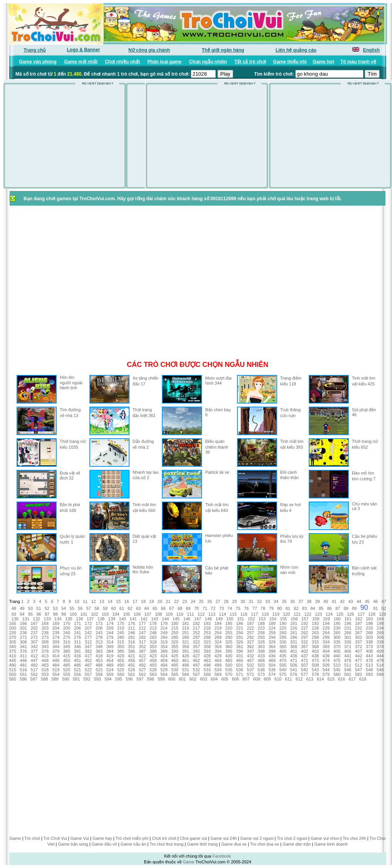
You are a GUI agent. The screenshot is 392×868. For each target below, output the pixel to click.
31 (251, 601)
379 (56, 651)
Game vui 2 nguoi (257, 838)
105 (126, 614)
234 (380, 628)
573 (261, 674)
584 (380, 674)
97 (47, 614)
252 (196, 633)
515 (13, 670)
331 (294, 642)
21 (168, 601)
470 (283, 660)
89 (354, 608)
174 (110, 623)
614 (320, 679)
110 (180, 614)
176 (131, 623)
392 (196, 651)
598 (150, 679)
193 (315, 623)
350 (121, 647)
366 (294, 647)
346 (77, 647)
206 (77, 628)
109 (169, 614)
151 (241, 619)
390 (175, 651)
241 (77, 633)
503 (261, 665)
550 (13, 674)
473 (315, 660)
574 (272, 674)
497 (196, 665)
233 (369, 628)
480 (13, 665)
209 (110, 628)
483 (45, 665)
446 (24, 660)
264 (326, 633)
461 (185, 660)
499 (218, 665)
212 (142, 628)
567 (196, 674)
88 (346, 608)
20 (160, 601)
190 (283, 623)
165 (13, 623)
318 (153, 642)
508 (315, 665)
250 (175, 633)
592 (87, 679)
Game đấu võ (104, 844)
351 (131, 647)
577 (305, 674)
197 (358, 623)
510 (337, 665)
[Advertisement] (72, 139)
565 (175, 674)
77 (255, 608)
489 (110, 665)
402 (305, 651)
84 (313, 608)
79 (271, 608)
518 (45, 670)
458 (153, 660)
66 (163, 608)
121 (297, 614)
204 (56, 628)
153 (262, 619)
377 (34, 651)
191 (294, 623)
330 (283, 642)
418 (99, 656)
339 (380, 642)
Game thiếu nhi (290, 62)
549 (380, 670)
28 (226, 601)
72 (213, 608)
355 (175, 647)
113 (212, 614)
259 (272, 633)
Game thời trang (202, 844)
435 (283, 656)
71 (205, 608)
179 (164, 623)
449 (56, 660)
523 (99, 670)
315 (121, 642)
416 (77, 656)
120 (286, 614)
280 (121, 637)
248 (153, 633)
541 (294, 670)
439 (326, 656)
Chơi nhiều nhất (122, 62)
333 (315, 642)
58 (97, 608)
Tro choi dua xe (265, 844)
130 (15, 619)
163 (369, 619)
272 (34, 637)
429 (218, 656)
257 (251, 633)
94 (22, 614)
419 (110, 656)
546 (348, 670)
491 (131, 665)
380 (67, 651)
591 (76, 679)
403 (315, 651)
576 (294, 674)
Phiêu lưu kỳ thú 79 (292, 539)
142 (144, 619)
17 (135, 601)
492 (142, 665)
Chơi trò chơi (164, 838)
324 (218, 642)
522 (88, 670)
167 (34, 623)
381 (77, 651)
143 (155, 619)
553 (45, 674)
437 (305, 656)
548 (369, 670)
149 (219, 619)
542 (305, 670)
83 (305, 608)
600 (172, 679)
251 (185, 633)
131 (26, 619)
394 (218, 651)
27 (218, 601)
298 (315, 637)
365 (283, 647)
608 (257, 679)
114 (222, 614)
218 (207, 628)
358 (207, 647)
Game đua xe (234, 844)
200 (13, 628)
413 (45, 656)
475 (337, 660)
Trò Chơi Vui (55, 838)
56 (80, 608)
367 (305, 647)
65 (155, 608)
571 (239, 674)
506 (294, 665)
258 (261, 633)
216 (185, 628)
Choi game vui (193, 838)
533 (207, 670)
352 (142, 647)
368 (315, 647)
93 (14, 614)
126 (350, 614)
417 (88, 656)
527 (142, 670)
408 (369, 651)
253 (207, 633)
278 (99, 637)
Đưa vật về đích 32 (70, 475)
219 (218, 628)
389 (164, 651)
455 (121, 660)
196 (348, 623)
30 (243, 601)
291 (239, 637)
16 (127, 601)
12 (93, 601)
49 (22, 608)
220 (229, 628)
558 (99, 674)
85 (321, 608)
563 (153, 674)
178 (153, 623)
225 (283, 628)
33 (268, 601)
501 (239, 665)
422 (142, 656)
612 (299, 679)
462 (196, 660)
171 (77, 623)
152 (251, 619)
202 (34, 628)
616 (342, 679)
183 (207, 623)
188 (261, 623)
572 (251, 674)
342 (34, 647)
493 (153, 665)
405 (337, 651)
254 (218, 633)
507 (305, 665)
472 (305, 660)
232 (358, 628)
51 (39, 608)
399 (272, 651)
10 (77, 601)
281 (131, 637)
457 (142, 660)
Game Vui (80, 838)
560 (121, 674)
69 (188, 608)
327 (251, 642)
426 (185, 656)
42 (342, 601)
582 (358, 674)
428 (207, 656)
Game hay (102, 838)
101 (84, 614)
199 (380, 623)
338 (369, 642)
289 (218, 637)
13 (102, 601)
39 (317, 601)
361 (239, 647)
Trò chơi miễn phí (132, 838)
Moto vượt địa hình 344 (218, 381)
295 (283, 637)
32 (259, 601)
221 (239, 628)
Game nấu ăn (134, 844)
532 (196, 670)
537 (251, 670)
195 (337, 623)
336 (348, 642)
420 (121, 656)
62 (130, 608)
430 (229, 656)
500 (229, 665)
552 (34, 674)
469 (272, 660)
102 (94, 614)
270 (13, 637)
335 (337, 642)
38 (309, 601)
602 (193, 679)
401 (294, 651)
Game (15, 838)
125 (340, 614)
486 (77, 665)
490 (121, 665)
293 (261, 637)
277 (88, 637)
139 (112, 619)
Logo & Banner (84, 50)
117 (254, 614)
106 (137, 614)
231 (348, 628)
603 (204, 679)
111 (190, 614)
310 (67, 642)
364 (272, 647)
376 (24, 651)
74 (230, 608)
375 (13, 651)
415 (67, 656)
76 (246, 608)
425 (175, 656)
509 (326, 665)
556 (77, 674)
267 (358, 633)
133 (47, 619)
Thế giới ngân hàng (223, 50)
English (371, 50)
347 (88, 647)
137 (90, 619)
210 (121, 628)
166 (24, 623)
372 (358, 647)
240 (67, 633)
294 (272, 637)
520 (67, 670)
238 (45, 633)
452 (88, 660)
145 (176, 619)
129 (382, 614)
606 (236, 679)
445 (13, 660)
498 (207, 665)
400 (283, 651)
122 (308, 614)
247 (142, 633)
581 (348, 674)
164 (380, 619)
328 (261, 642)
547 (358, 670)
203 (45, 628)
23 (185, 601)
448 (45, 660)
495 (175, 665)
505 (283, 665)
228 (315, 628)
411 (24, 656)
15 (118, 601)
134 (58, 619)
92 (384, 608)
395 (229, 651)
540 (283, 670)
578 (315, 674)
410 (13, 656)
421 (131, 656)
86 (329, 608)
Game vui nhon (325, 838)
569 (218, 674)
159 (326, 619)
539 (272, 670)
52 (47, 608)
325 (229, 642)
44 (359, 601)
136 (79, 619)
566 (185, 674)
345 (67, 647)
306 (24, 642)
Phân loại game (164, 62)
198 (369, 623)
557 (88, 674)
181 (185, 623)
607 (246, 679)
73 (221, 608)
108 (158, 614)
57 (89, 608)
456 (131, 660)
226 (294, 628)
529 (164, 670)
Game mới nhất (81, 62)
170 (67, 623)
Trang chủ (34, 50)
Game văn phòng (38, 62)
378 (45, 651)
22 (177, 601)
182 (196, 623)
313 (99, 642)
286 (185, 637)
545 (337, 670)
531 (185, 670)
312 (88, 642)
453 (99, 660)
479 (380, 660)
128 (372, 614)
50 (30, 608)
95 (30, 614)
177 (142, 623)
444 (380, 656)
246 (131, 633)
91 (375, 608)
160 (337, 619)
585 (13, 679)
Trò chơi (32, 838)
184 (218, 623)
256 (239, 633)
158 (316, 619)
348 (99, 647)
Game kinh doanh (331, 844)
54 (64, 608)
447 (34, 660)
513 (369, 665)
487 (88, 665)
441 (348, 656)
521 (77, 670)
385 (121, 651)
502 (251, 665)
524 (110, 670)
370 (337, 647)
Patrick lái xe (217, 472)
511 (348, 665)
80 (279, 608)
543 (315, 670)
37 (301, 601)
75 (238, 608)
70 (197, 608)
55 (72, 608)
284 (164, 637)
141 (133, 619)
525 (121, 670)
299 (326, 637)
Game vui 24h (224, 838)
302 (358, 637)
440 (337, 656)
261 (294, 633)
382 (88, 651)
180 (175, 623)
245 (121, 633)
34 (276, 601)
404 (326, 651)
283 (153, 637)
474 (326, 660)
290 (229, 637)
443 (369, 656)
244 (110, 633)
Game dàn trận (297, 844)
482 (34, 665)
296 (294, 637)
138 (101, 619)
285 (175, 637)
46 (375, 601)
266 (348, 633)
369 (326, 647)
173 (99, 623)
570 (229, 674)
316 (131, 642)
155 (283, 619)
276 (77, 637)
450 (67, 660)
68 (180, 608)
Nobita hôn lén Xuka (143, 569)
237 (34, 633)
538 (261, 670)
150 (230, 619)
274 (56, 637)
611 (288, 679)
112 (201, 614)
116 (244, 614)
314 (110, 642)
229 (326, 628)
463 (207, 660)
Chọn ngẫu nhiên (208, 62)
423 (153, 656)
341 (24, 647)
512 (358, 665)
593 (98, 679)
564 (164, 674)
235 (13, 633)
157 (305, 619)
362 (251, 647)
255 (229, 633)
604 (214, 679)
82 (296, 608)
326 (239, 642)
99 (64, 614)
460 (175, 660)
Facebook (222, 856)
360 (229, 647)
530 (175, 670)
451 (77, 660)
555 (67, 674)
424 (164, 656)
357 (196, 647)
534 (218, 670)
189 (272, 623)
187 (251, 623)
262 (305, 633)
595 (119, 679)
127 (361, 614)
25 (201, 601)
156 (294, 619)
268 (369, 633)
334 (326, 642)
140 (122, 619)
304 (380, 637)
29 (234, 601)
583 (369, 674)
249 (164, 633)
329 (272, 642)
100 (73, 614)
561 (131, 674)
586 (23, 679)
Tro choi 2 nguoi (292, 838)
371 (348, 647)
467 (251, 660)
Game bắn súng (73, 844)
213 (153, 628)
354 (164, 647)
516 (24, 670)
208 (99, 628)
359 (218, 647)
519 (56, 670)
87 (338, 608)
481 (24, 665)
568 (207, 674)
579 (326, 674)
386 (131, 651)
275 (67, 637)
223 (261, 628)
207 (88, 628)
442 (358, 656)
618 (363, 679)
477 (358, 660)
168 (45, 623)
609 (267, 679)
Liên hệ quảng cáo (296, 50)
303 (369, 637)
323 (207, 642)
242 (88, 633)
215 (175, 628)
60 (113, 608)
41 (334, 601)
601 (182, 679)
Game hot (323, 62)
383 (99, 651)
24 (193, 601)
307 (34, 642)
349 (110, 647)
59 (105, 608)
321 (185, 642)
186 (239, 623)
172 (88, 623)
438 (315, 656)
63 (138, 608)
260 (283, 633)
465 (229, 660)
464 (218, 660)
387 (142, 651)
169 (56, 623)
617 (352, 679)
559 (110, 674)
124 (329, 614)
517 (34, 670)
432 (251, 656)
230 (337, 628)
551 (24, 674)
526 (131, 670)
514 (380, 665)
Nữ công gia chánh (149, 50)
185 (229, 623)
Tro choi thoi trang (167, 844)
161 (348, 619)
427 (196, 656)
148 (208, 619)
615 (331, 679)
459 (164, 660)
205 (67, 628)
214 (164, 628)
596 (129, 679)
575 (283, 674)
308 (45, 642)
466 (239, 660)
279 (110, 637)
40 (326, 601)
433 (261, 656)
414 (56, 656)
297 (305, 637)
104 (116, 614)
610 (278, 679)
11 (85, 601)
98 (56, 614)
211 (131, 628)
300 (337, 637)
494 (164, 665)
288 (207, 637)
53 (55, 608)
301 (348, 637)
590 (66, 679)
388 (153, 651)
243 (99, 633)
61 (122, 608)
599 (161, 679)
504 (272, 665)
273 (45, 637)
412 (34, 656)
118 (265, 614)
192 (305, 623)
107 (148, 614)
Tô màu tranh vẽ (358, 62)
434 (272, 656)
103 (105, 614)
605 (225, 679)
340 (13, 647)
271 (24, 637)
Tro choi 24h (354, 838)
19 (151, 601)
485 (67, 665)
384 (110, 651)
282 (142, 637)
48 (14, 608)
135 (69, 619)
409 (380, 651)
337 (358, 642)
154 (273, 619)
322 (196, 642)
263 (315, 633)
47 (384, 601)
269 (380, 633)
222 (251, 628)
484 (56, 665)
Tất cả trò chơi (250, 62)
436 (294, 656)
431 (239, 656)
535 (229, 670)
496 (185, 665)
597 (140, 679)
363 (261, 647)
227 (305, 628)
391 (185, 651)
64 (146, 608)
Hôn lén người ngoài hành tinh (71, 382)
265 (337, 633)
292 (251, 637)
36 (293, 601)
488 (99, 665)
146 (187, 619)
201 (24, 628)
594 (108, 679)
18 (143, 601)
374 (380, 647)
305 (13, 642)
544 (326, 670)
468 (261, 660)
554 (56, 674)
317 (142, 642)
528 (153, 670)
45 (367, 601)
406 (348, 651)
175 (121, 623)
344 (56, 647)
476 (348, 660)
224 (272, 628)
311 (77, 642)
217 (196, 628)
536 (239, 670)
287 (196, 637)
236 (24, 633)
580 (337, 674)
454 (110, 660)
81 (288, 608)
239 (56, 633)
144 (165, 619)
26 (210, 601)
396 (239, 651)
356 (185, 647)
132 (37, 619)
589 (55, 679)
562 (142, 674)
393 (207, 651)
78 (263, 608)
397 (251, 651)
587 (34, 679)
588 (44, 679)
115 (233, 614)
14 (110, 601)
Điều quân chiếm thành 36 (217, 447)
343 (45, 647)
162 (358, 619)
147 (197, 619)
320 (175, 642)
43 (350, 601)
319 (164, 642)
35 (284, 601)
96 (39, 614)
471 (294, 660)
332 (305, 642)
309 (56, 642)
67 (172, 608)
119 (276, 614)
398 (261, 651)
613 (310, 679)
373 (369, 647)
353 (153, 647)
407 (358, 651)
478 (369, 660)
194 (326, 623)
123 (318, 614)
